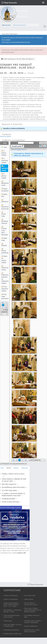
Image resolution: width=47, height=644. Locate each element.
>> (6, 308)
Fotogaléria (19, 150)
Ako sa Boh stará (30, 596)
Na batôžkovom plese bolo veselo (13, 487)
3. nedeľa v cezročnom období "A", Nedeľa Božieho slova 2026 (14, 494)
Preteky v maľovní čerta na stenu (13, 474)
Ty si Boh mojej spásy (9, 490)
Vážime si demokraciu (11, 596)
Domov (13, 150)
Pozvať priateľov (6, 136)
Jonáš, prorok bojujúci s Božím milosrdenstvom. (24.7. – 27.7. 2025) (11, 605)
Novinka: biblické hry (31, 626)
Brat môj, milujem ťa (9, 484)
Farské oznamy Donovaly (10, 502)
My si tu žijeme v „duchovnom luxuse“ (31, 604)
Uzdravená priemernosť (11, 630)
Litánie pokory (29, 599)
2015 (25, 150)
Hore (5, 147)
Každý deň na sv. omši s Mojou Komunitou (32, 631)
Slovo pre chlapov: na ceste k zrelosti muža (13, 625)
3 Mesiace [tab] (24, 468)
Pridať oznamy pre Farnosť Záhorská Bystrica (18, 59)
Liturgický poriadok (8, 499)
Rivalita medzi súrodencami (13, 634)
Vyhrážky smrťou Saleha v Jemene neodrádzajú (33, 622)
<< (3, 302)
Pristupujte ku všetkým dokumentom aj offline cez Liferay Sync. (28, 154)
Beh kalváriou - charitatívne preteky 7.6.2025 (12, 611)
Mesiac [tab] (16, 468)
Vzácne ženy (8, 621)
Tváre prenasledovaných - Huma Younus (12, 616)
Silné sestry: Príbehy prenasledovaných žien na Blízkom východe (33, 610)
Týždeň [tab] (9, 468)
